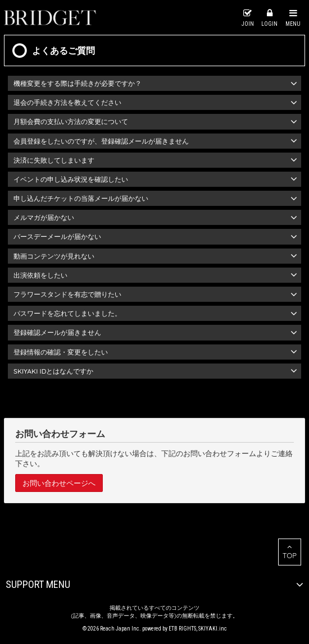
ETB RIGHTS (182, 629)
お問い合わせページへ (59, 483)
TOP (290, 551)
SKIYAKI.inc (213, 629)
